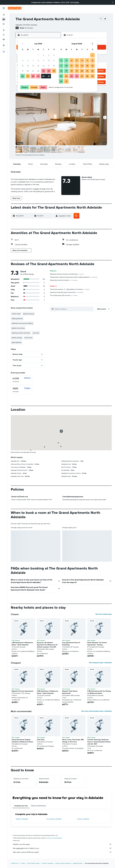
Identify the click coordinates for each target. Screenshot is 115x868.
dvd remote (28, 338)
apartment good (29, 314)
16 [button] (44, 66)
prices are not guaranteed (54, 838)
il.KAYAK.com (15, 863)
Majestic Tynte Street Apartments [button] (70, 692)
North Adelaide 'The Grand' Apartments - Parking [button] (97, 644)
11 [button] (54, 60)
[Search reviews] (74, 309)
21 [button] (33, 71)
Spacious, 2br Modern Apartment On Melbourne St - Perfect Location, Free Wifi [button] (48, 645)
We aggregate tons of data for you (62, 848)
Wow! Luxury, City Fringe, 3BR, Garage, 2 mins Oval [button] (73, 741)
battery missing (17, 338)
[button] (113, 2)
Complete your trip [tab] (21, 806)
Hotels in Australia (48, 863)
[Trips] (4, 45)
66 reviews (29, 28)
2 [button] (44, 55)
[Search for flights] (4, 15)
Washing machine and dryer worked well (67, 274)
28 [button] (33, 76)
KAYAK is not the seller (62, 844)
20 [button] (28, 71)
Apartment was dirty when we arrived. (66, 292)
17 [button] (49, 66)
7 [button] (33, 60)
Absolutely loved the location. (64, 280)
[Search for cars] (4, 24)
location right (16, 314)
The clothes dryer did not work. (64, 295)
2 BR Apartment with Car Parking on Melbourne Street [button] (99, 692)
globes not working (18, 328)
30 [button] (43, 76)
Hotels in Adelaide (83, 819)
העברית (76, 2)
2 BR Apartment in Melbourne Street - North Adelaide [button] (22, 644)
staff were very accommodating (22, 323)
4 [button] (54, 55)
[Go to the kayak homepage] (15, 8)
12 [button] (23, 66)
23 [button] (43, 71)
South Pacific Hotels (34, 863)
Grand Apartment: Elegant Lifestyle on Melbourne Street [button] (22, 741)
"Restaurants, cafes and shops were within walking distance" (74, 277)
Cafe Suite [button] (41, 740)
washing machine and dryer (21, 333)
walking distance (17, 319)
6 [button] (28, 60)
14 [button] (33, 66)
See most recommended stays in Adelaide (97, 711)
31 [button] (49, 76)
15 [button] (38, 66)
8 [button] (38, 60)
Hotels (23, 863)
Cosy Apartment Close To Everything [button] (71, 644)
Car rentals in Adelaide (54, 819)
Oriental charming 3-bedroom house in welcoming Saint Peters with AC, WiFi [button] (99, 742)
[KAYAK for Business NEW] (4, 39)
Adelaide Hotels (77, 863)
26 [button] (23, 76)
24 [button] (49, 71)
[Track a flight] (4, 35)
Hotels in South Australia (63, 863)
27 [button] (28, 76)
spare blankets (16, 342)
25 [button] (54, 71)
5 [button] (23, 60)
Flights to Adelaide (22, 819)
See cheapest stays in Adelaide (100, 663)
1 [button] (38, 55)
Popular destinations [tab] (39, 806)
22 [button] (38, 71)
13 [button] (28, 66)
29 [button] (38, 76)
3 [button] (49, 55)
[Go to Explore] (4, 30)
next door (36, 333)
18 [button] (54, 66)
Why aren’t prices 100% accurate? (62, 852)
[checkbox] (22, 380)
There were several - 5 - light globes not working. (70, 289)
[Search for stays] (4, 19)
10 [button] (49, 60)
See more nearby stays (104, 614)
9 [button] (44, 60)
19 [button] (23, 71)
